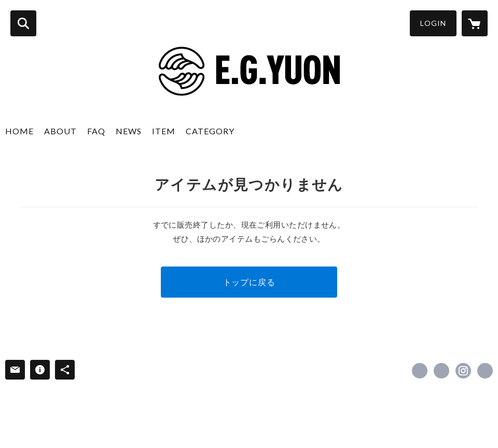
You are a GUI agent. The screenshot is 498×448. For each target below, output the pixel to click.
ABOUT (60, 131)
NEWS (129, 131)
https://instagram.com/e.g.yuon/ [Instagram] (463, 371)
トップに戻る (249, 282)
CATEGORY (210, 131)
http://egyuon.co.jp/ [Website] (485, 371)
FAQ (96, 131)
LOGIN (433, 23)
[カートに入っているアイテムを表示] (475, 23)
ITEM (164, 131)
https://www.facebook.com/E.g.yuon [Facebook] (420, 371)
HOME (19, 131)
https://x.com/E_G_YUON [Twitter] (441, 371)
